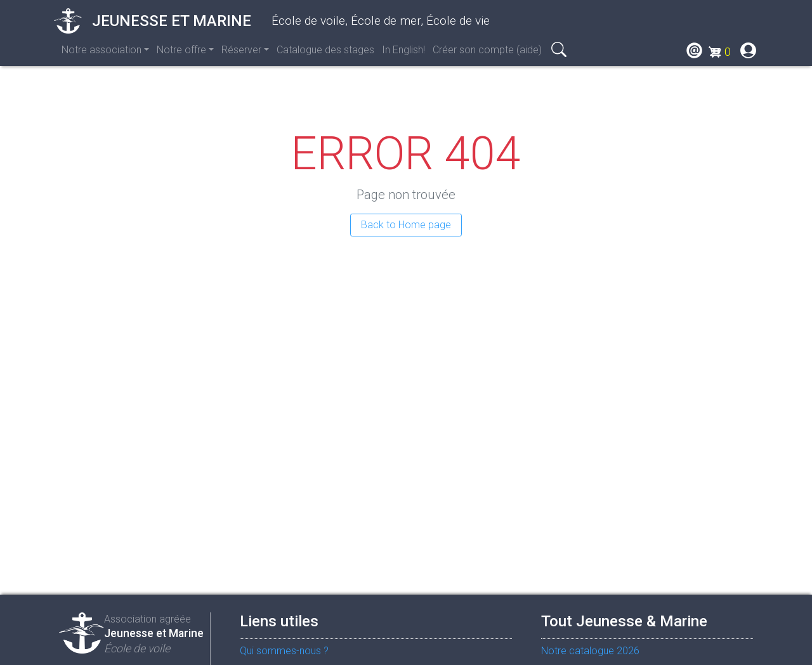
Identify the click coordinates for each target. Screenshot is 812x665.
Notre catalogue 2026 (590, 651)
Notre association (101, 50)
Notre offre (181, 50)
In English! (403, 50)
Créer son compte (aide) (487, 50)
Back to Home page (406, 225)
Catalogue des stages (325, 50)
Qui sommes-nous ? (284, 651)
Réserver (241, 50)
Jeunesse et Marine (153, 21)
